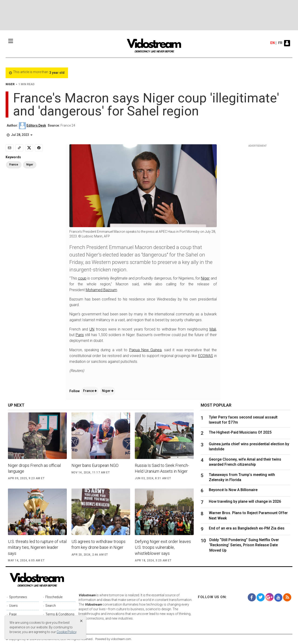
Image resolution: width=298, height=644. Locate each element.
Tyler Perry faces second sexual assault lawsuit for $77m (243, 420)
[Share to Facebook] (39, 148)
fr (280, 43)
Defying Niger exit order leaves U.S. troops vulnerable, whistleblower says (163, 547)
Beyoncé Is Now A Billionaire (233, 490)
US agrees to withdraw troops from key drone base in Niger (98, 544)
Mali (213, 329)
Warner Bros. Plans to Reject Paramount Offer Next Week (248, 515)
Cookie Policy (66, 632)
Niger (205, 278)
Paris (80, 335)
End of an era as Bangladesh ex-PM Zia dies (247, 528)
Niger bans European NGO (95, 465)
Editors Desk (36, 125)
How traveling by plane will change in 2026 (245, 501)
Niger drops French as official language (34, 468)
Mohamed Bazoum (101, 290)
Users (13, 606)
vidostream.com (121, 639)
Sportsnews (18, 597)
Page (13, 614)
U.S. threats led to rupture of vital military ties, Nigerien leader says (37, 547)
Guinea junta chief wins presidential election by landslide (249, 447)
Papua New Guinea (146, 350)
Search (51, 606)
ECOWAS (206, 356)
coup (82, 278)
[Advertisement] (149, 15)
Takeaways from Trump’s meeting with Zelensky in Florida (242, 477)
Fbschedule (54, 597)
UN (92, 329)
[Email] (10, 148)
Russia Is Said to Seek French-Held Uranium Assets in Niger (162, 468)
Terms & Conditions (60, 614)
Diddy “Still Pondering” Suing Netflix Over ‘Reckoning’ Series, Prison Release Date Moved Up (244, 545)
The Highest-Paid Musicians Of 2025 (240, 432)
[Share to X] (29, 148)
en (273, 43)
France (90, 391)
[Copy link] (19, 148)
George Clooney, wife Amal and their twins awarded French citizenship (245, 462)
